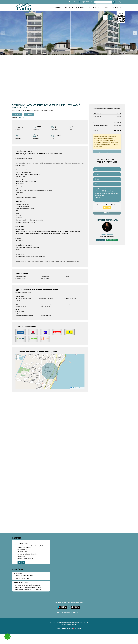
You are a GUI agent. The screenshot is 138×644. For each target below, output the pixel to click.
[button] (120, 2)
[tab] (105, 18)
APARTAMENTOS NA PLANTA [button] (74, 8)
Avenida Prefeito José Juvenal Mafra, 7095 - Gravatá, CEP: (31, 547)
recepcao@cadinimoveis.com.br (27, 554)
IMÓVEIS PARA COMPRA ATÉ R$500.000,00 (28, 585)
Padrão (22, 110)
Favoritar (17, 115)
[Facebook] (23, 562)
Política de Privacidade (64, 612)
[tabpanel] (69, 33)
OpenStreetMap (80, 388)
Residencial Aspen (50, 289)
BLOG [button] (105, 8)
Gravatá (28, 110)
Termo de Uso (77, 612)
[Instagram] (19, 562)
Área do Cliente (73, 2)
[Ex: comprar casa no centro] (103, 2)
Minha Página (101, 240)
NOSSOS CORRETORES (22, 578)
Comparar (29, 115)
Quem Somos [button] (117, 8)
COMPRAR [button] (57, 8)
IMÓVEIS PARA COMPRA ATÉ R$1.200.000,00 (28, 590)
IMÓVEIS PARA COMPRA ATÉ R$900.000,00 (28, 587)
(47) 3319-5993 (87, 2)
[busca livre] (114, 2)
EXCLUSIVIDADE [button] (93, 8)
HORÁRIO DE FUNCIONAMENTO (24, 576)
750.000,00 (118, 123)
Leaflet (72, 388)
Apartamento (16, 110)
